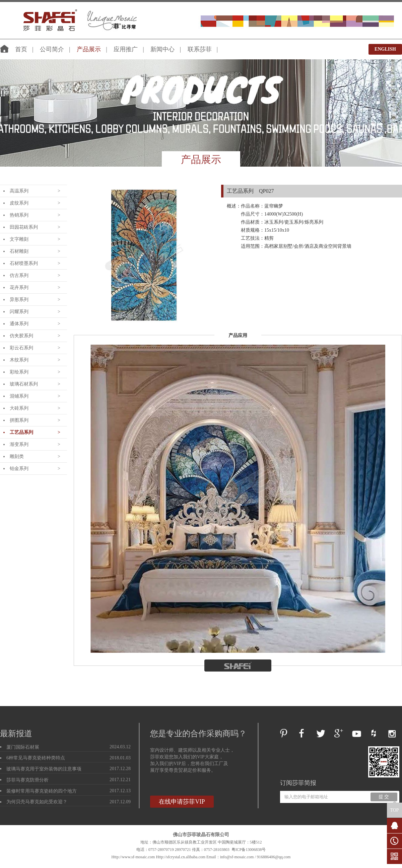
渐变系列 (19, 444)
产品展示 (89, 49)
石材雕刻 (19, 251)
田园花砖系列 (24, 227)
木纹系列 (19, 360)
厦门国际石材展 (23, 747)
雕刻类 (17, 456)
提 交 (384, 797)
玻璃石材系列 (24, 384)
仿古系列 (19, 275)
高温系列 (19, 191)
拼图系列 (19, 420)
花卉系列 (19, 287)
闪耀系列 (19, 312)
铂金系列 (19, 469)
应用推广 (126, 49)
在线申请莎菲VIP (182, 802)
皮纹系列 (19, 203)
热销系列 (19, 215)
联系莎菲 (200, 49)
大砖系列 (19, 408)
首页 (21, 49)
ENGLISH (385, 49)
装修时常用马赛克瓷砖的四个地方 (42, 791)
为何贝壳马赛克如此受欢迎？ (37, 802)
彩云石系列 (21, 348)
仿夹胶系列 (21, 336)
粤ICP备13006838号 (249, 850)
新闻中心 (162, 49)
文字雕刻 (19, 239)
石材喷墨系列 (24, 263)
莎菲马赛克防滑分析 (27, 780)
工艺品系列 (21, 432)
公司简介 (52, 49)
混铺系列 (19, 396)
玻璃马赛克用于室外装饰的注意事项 (44, 769)
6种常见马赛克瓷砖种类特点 (36, 758)
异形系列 (19, 300)
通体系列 (19, 324)
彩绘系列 (19, 372)
